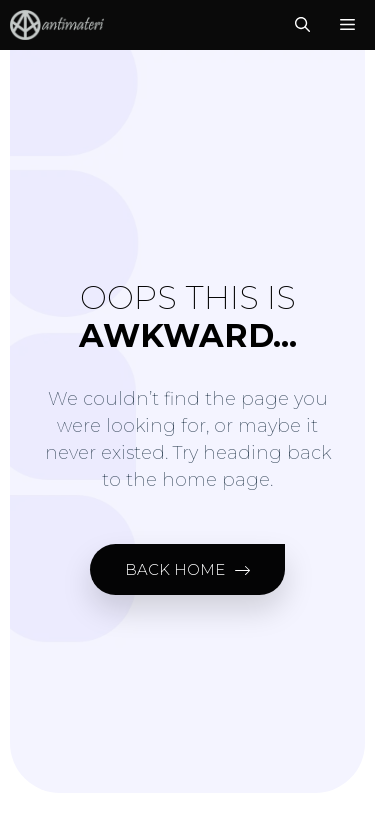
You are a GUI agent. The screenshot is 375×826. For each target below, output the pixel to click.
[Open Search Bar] (302, 25)
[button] (187, 569)
